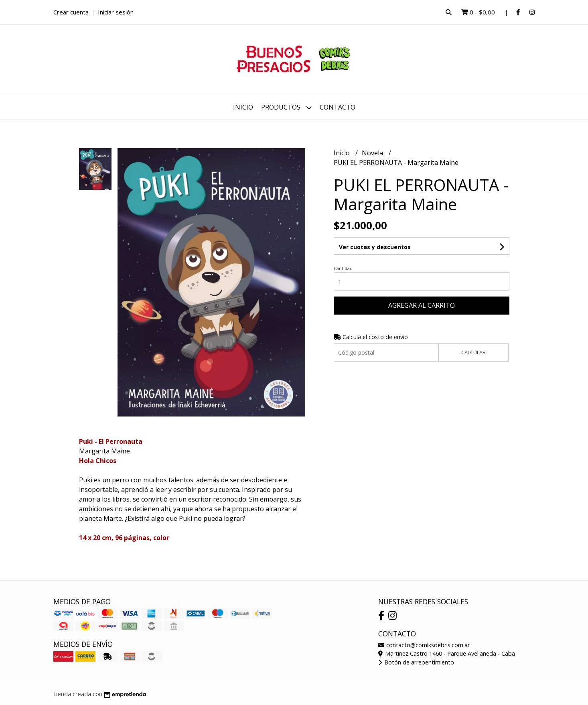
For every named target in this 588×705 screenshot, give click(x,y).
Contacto (338, 107)
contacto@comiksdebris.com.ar (424, 645)
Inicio (243, 107)
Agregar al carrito (422, 305)
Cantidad (343, 268)
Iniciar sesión (116, 12)
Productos (286, 107)
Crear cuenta (71, 12)
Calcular (473, 352)
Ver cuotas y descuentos (375, 247)
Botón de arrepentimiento (416, 662)
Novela (373, 153)
